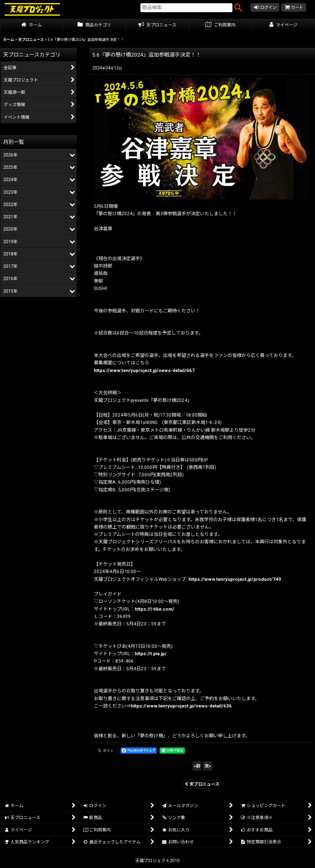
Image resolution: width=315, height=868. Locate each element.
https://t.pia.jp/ (151, 654)
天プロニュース (202, 784)
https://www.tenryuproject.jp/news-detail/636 (181, 706)
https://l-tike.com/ (155, 609)
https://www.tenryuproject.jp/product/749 (235, 579)
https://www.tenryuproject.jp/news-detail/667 (144, 371)
